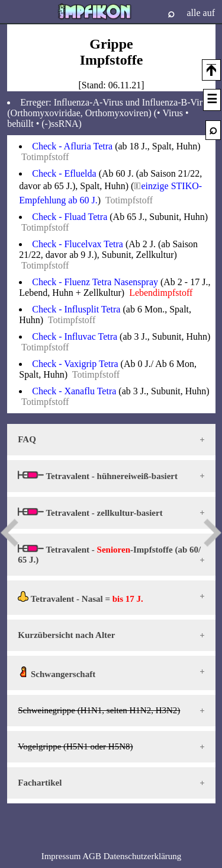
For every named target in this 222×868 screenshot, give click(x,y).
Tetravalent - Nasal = (81, 597)
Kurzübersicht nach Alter (66, 635)
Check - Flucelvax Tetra (78, 244)
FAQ (27, 439)
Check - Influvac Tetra (75, 336)
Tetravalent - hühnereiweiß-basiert (98, 476)
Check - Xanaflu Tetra (74, 391)
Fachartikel (40, 783)
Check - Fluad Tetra (70, 217)
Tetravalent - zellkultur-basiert (90, 513)
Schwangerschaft (57, 673)
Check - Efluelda (64, 173)
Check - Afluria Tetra (72, 146)
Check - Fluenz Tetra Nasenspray (95, 282)
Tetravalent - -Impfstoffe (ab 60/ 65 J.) (109, 554)
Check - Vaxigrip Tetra (75, 364)
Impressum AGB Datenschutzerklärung (112, 856)
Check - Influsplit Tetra (76, 309)
